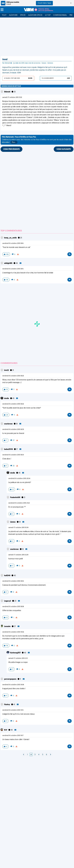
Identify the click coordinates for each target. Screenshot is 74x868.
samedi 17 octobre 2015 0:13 (18, 658)
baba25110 (9, 449)
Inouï (5, 60)
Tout (4, 15)
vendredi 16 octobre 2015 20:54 (19, 479)
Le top (48, 15)
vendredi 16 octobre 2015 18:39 (13, 429)
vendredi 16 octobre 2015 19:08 (13, 685)
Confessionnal (60, 15)
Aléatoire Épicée (35, 15)
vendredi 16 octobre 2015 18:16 (13, 243)
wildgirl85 (8, 263)
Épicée (23, 15)
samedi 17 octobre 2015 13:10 (12, 97)
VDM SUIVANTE (64, 149)
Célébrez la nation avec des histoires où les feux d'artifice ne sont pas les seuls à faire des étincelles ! (37, 140)
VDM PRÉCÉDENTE (11, 149)
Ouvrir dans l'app (44, 3)
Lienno (13, 522)
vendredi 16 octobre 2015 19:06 (13, 632)
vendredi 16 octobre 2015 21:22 (19, 503)
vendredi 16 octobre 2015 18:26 (13, 376)
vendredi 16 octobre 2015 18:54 (13, 455)
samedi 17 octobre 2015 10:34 (18, 528)
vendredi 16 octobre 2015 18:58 (13, 607)
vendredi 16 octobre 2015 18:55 (13, 581)
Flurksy (7, 705)
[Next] (24, 755)
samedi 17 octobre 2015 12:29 (18, 555)
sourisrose (9, 424)
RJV (6, 730)
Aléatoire (13, 15)
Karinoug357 (16, 653)
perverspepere (10, 679)
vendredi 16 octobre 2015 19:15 (13, 710)
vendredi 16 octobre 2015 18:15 (13, 269)
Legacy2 (8, 601)
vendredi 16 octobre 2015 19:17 (13, 736)
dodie (7, 398)
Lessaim (8, 627)
